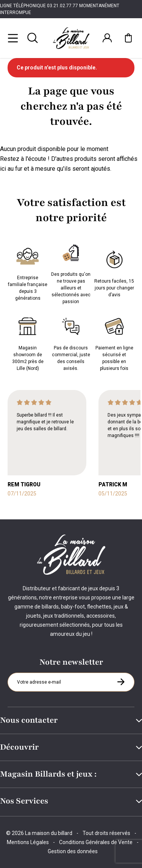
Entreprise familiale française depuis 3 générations (28, 272)
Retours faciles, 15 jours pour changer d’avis (114, 272)
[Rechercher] (33, 38)
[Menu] (13, 38)
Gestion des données (73, 851)
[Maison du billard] (71, 38)
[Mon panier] (128, 38)
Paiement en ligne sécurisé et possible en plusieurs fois (114, 343)
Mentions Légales (28, 842)
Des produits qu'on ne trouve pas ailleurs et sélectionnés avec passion (71, 272)
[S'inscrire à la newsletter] (121, 682)
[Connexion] (107, 38)
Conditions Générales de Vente (96, 842)
